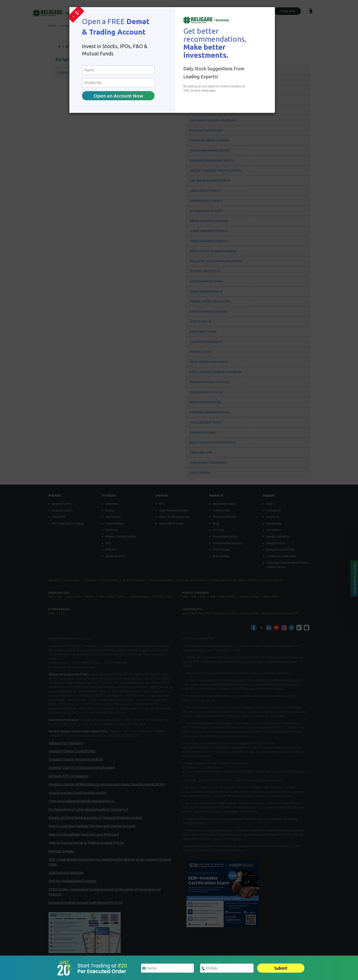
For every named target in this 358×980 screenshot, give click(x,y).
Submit (281, 968)
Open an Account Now (118, 96)
